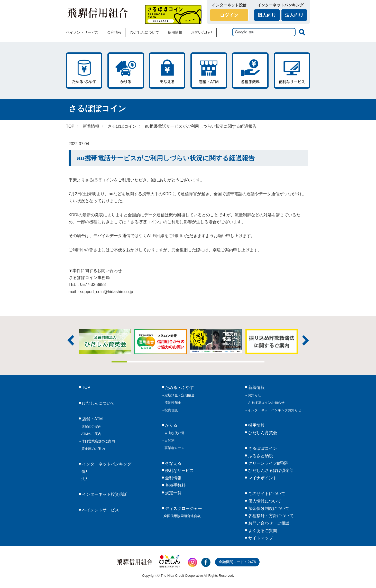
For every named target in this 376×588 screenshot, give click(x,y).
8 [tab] (226, 362)
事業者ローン (174, 448)
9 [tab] (242, 362)
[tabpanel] (216, 341)
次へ (306, 340)
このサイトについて (266, 494)
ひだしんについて (145, 32)
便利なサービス (292, 71)
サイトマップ (260, 538)
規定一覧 (173, 493)
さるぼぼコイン (173, 15)
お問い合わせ (202, 32)
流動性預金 (173, 403)
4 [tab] (165, 362)
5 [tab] (180, 362)
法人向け (294, 15)
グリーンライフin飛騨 (268, 463)
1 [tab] (119, 362)
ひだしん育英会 (262, 433)
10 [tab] (257, 362)
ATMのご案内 (91, 434)
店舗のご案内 (91, 427)
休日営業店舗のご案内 (98, 441)
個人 (85, 472)
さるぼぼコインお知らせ (266, 403)
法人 (85, 479)
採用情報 (175, 32)
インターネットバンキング (106, 464)
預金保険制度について (268, 508)
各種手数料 (250, 71)
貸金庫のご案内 (93, 449)
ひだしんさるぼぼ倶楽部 (270, 470)
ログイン (229, 15)
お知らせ (254, 395)
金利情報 (114, 32)
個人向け (267, 15)
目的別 (169, 440)
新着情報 (91, 126)
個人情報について (264, 501)
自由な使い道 (174, 433)
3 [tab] (150, 362)
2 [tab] (135, 362)
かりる (126, 71)
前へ (71, 340)
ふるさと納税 (260, 456)
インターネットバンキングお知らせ (274, 410)
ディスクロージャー (182, 512)
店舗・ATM (209, 71)
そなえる (167, 71)
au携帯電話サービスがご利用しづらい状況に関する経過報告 (201, 126)
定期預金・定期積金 (179, 395)
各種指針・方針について (270, 516)
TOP (70, 126)
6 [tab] (196, 362)
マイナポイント (262, 478)
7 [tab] (211, 362)
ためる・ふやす (84, 71)
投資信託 (171, 410)
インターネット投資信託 (104, 494)
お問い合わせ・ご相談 (268, 523)
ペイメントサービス (82, 32)
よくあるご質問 (262, 531)
